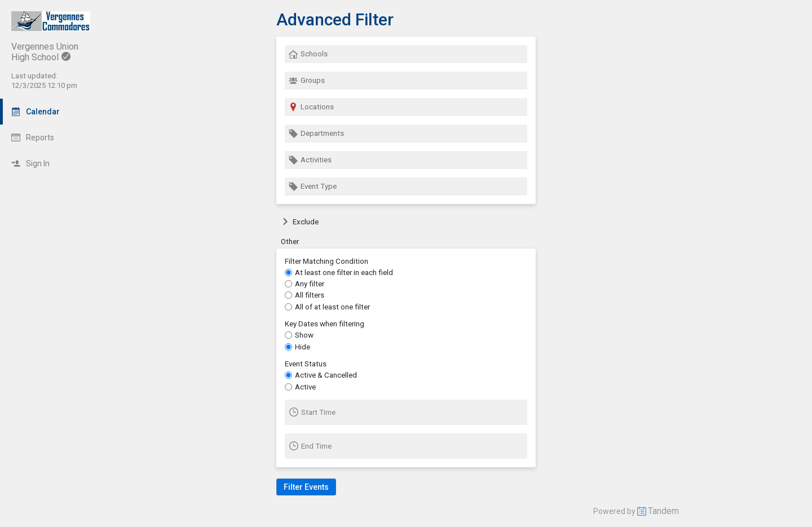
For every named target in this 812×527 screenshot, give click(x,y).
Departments (316, 134)
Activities (310, 160)
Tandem (663, 511)
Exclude (300, 222)
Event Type (313, 187)
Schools (308, 54)
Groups (307, 81)
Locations (311, 107)
